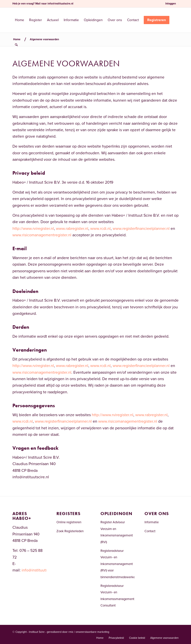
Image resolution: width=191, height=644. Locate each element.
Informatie (152, 522)
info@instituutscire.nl (60, 4)
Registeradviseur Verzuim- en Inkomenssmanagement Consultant (117, 596)
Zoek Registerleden (70, 531)
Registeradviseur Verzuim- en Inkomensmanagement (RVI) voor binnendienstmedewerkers (118, 564)
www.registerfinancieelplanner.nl (141, 229)
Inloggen (171, 4)
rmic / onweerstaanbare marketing (89, 632)
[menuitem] (171, 4)
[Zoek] (16, 45)
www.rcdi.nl (100, 229)
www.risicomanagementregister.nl (42, 235)
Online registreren (69, 522)
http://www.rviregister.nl (33, 229)
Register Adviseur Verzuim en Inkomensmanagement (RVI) (117, 532)
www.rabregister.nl (72, 229)
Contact (150, 531)
